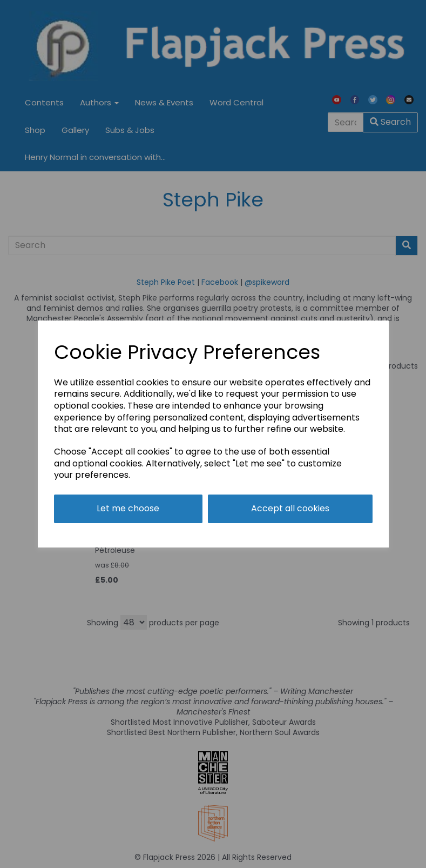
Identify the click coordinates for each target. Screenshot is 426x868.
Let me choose (128, 508)
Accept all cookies (290, 508)
